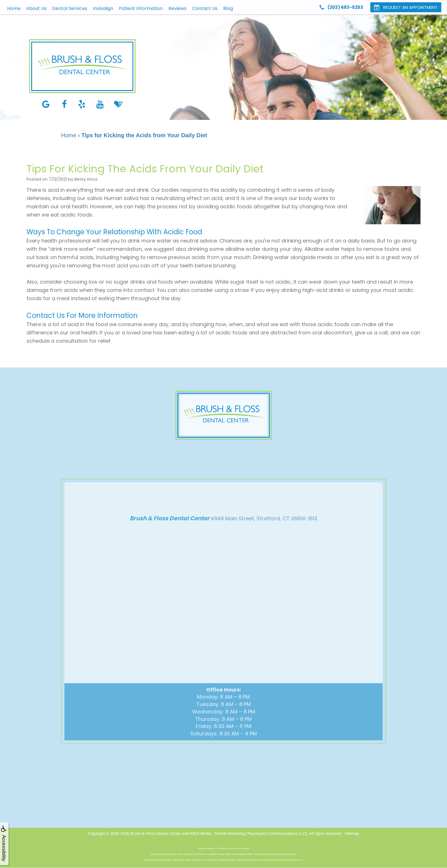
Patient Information (141, 8)
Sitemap (352, 833)
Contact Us (205, 8)
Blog (228, 8)
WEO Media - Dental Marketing (217, 833)
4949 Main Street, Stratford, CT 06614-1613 (264, 528)
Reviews (177, 8)
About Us (36, 8)
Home (14, 8)
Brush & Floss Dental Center (156, 833)
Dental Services (70, 8)
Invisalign (103, 8)
